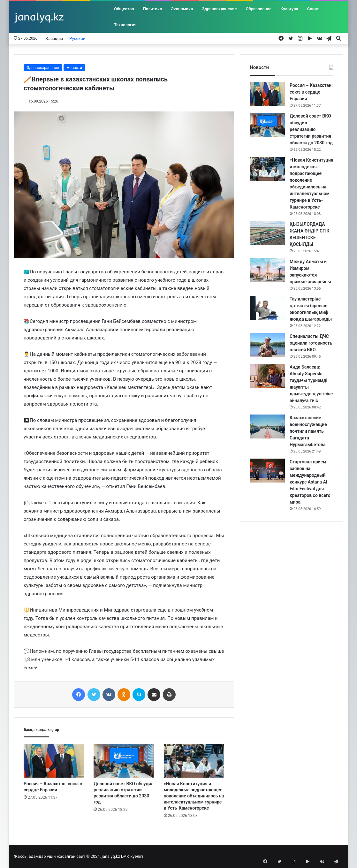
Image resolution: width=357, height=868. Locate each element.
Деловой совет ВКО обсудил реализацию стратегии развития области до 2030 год (311, 129)
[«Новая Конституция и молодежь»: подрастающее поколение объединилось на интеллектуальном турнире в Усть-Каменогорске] (194, 761)
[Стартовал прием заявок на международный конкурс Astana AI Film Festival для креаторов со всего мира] (267, 471)
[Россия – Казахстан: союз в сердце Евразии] (54, 761)
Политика (152, 9)
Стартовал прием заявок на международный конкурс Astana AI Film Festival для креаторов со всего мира (310, 482)
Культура (289, 9)
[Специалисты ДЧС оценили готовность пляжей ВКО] (267, 345)
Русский (77, 38)
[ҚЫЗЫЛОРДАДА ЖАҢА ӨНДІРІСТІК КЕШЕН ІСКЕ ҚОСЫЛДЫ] (267, 233)
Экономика (182, 9)
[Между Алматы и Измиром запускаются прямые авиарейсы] (267, 270)
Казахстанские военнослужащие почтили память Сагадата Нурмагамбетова (308, 431)
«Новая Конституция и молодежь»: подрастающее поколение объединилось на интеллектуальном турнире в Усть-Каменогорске (194, 796)
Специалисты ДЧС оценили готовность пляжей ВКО (311, 343)
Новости (74, 68)
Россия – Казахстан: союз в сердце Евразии (311, 92)
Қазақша (54, 38)
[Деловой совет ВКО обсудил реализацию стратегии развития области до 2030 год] (124, 761)
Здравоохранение (219, 9)
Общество (124, 9)
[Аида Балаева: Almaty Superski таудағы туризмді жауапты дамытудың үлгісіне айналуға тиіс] (267, 376)
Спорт (313, 9)
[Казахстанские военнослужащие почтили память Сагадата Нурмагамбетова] (267, 426)
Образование (259, 9)
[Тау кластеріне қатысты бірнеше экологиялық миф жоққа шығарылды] (267, 308)
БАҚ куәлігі (132, 856)
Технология (125, 25)
